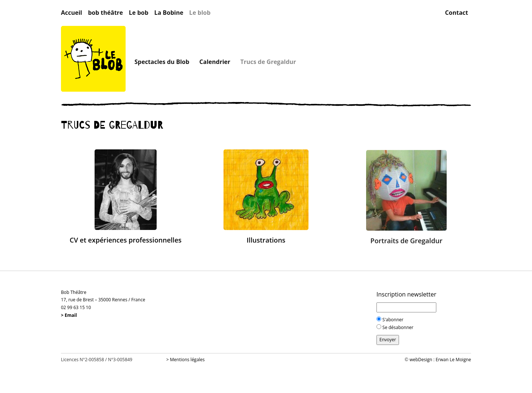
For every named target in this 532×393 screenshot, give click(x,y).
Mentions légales (187, 360)
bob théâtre (105, 13)
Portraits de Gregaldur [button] (407, 241)
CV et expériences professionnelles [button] (126, 240)
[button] (126, 189)
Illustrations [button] (266, 240)
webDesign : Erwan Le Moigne (440, 360)
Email (71, 315)
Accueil (71, 13)
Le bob (139, 13)
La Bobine (169, 13)
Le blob (200, 13)
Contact (457, 13)
